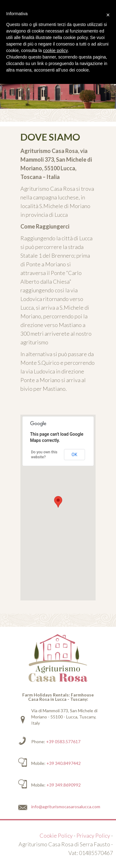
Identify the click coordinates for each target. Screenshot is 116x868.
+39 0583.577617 (63, 742)
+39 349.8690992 (64, 785)
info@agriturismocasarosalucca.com (66, 807)
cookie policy (55, 50)
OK (74, 455)
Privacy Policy (93, 835)
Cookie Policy (56, 835)
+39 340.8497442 (64, 763)
